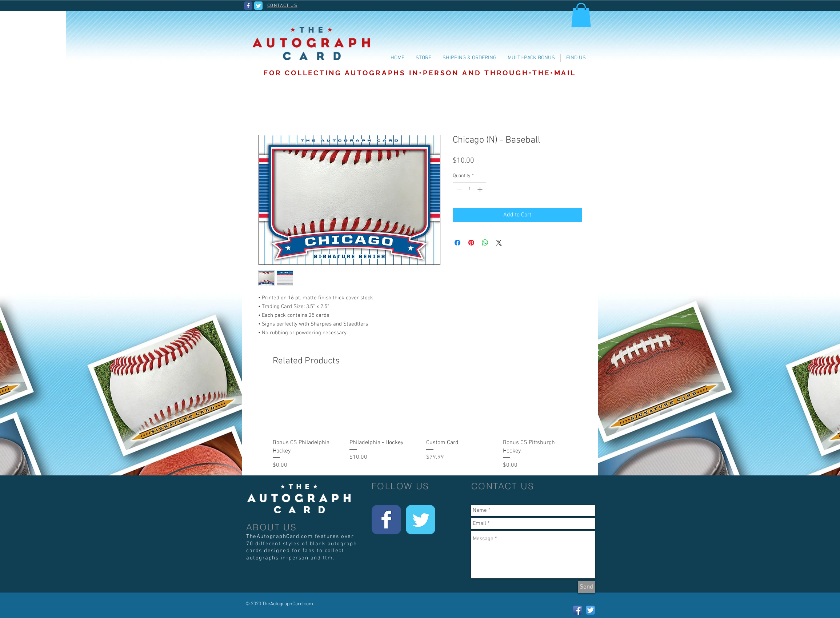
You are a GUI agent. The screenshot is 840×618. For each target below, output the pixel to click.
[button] (581, 15)
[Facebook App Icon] (578, 610)
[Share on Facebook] (457, 243)
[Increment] (481, 189)
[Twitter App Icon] (590, 610)
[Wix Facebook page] (248, 6)
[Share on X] (499, 243)
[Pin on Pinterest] (471, 243)
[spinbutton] (469, 189)
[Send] (586, 587)
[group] (423, 425)
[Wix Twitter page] (258, 6)
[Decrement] (458, 189)
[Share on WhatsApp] (485, 243)
